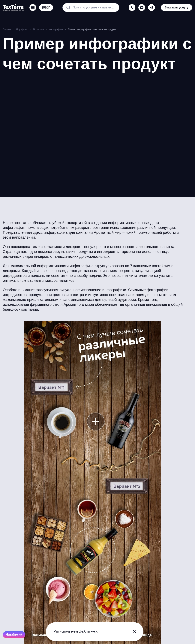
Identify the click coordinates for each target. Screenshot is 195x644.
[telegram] (151, 8)
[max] (142, 8)
